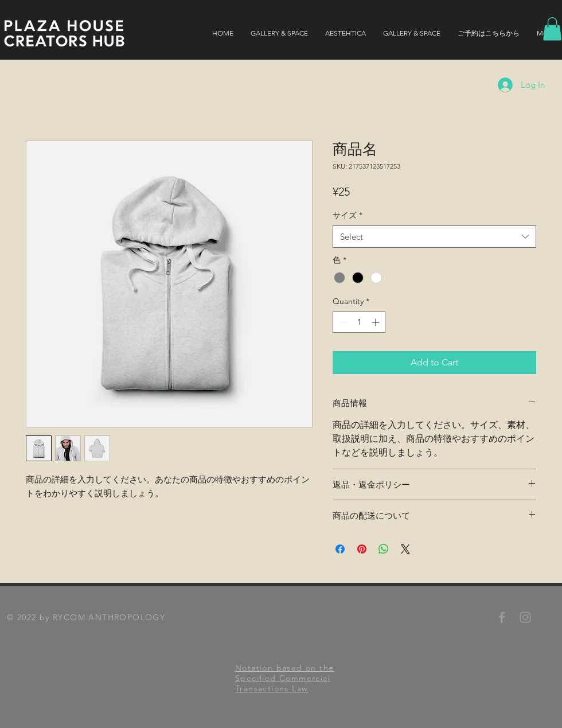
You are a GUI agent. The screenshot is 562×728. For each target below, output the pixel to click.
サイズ (348, 215)
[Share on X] (405, 549)
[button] (552, 29)
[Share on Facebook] (340, 549)
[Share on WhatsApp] (384, 549)
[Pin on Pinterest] (362, 549)
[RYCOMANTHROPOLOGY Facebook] (502, 617)
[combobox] (434, 237)
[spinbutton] (359, 322)
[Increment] (376, 322)
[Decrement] (342, 322)
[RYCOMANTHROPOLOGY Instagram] (525, 617)
